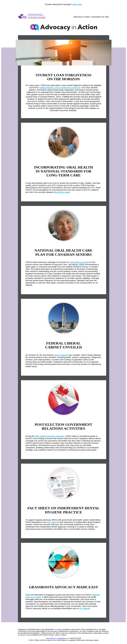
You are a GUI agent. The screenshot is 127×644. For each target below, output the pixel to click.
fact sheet (52, 522)
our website (85, 608)
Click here (77, 4)
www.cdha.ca (51, 638)
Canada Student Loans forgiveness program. (60, 88)
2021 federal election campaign (50, 436)
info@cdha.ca (62, 638)
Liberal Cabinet (61, 355)
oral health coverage (79, 262)
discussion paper (62, 192)
